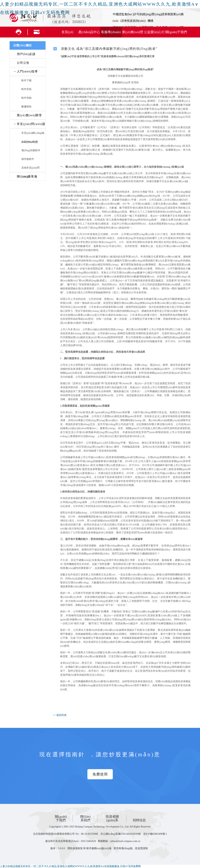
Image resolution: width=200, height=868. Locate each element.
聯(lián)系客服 (27, 176)
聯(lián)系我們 (85, 818)
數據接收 (26, 107)
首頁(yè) (67, 32)
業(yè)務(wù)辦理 (29, 115)
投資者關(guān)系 (112, 818)
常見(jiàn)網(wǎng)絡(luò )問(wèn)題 (33, 135)
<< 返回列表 (60, 715)
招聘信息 (139, 820)
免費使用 (100, 774)
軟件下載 (26, 80)
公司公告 (23, 63)
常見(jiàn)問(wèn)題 (31, 124)
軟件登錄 (26, 98)
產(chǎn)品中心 (89, 32)
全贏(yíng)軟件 (30, 142)
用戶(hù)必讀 (26, 54)
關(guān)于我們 (176, 32)
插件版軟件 (28, 159)
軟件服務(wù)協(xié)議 (99, 848)
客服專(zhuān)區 (111, 34)
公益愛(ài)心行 (154, 32)
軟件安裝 (26, 89)
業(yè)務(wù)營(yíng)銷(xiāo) (133, 34)
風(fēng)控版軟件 (31, 150)
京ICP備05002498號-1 (155, 834)
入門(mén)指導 (27, 71)
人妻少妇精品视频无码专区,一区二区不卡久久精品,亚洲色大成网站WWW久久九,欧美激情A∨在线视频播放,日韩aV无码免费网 (70, 866)
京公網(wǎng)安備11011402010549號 (121, 834)
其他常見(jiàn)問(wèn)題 (30, 169)
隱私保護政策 (75, 848)
